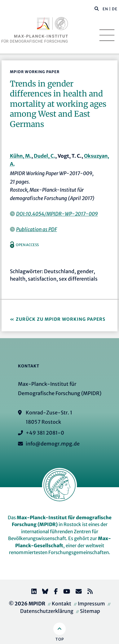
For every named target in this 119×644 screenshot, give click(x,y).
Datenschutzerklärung (47, 611)
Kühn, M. (21, 156)
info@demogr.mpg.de (53, 444)
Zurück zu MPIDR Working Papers (61, 319)
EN (105, 9)
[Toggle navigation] (107, 35)
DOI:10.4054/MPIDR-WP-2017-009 (57, 214)
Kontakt (62, 604)
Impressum (91, 604)
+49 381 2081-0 (45, 433)
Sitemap (90, 611)
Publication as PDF (37, 229)
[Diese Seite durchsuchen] (93, 9)
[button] (97, 8)
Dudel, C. (44, 156)
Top (60, 639)
